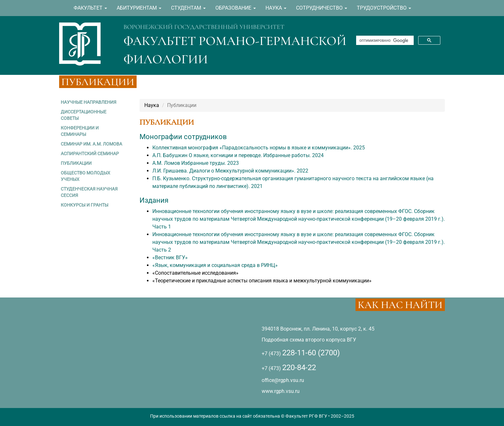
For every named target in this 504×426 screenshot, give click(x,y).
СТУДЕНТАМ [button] (188, 8)
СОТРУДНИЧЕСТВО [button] (322, 8)
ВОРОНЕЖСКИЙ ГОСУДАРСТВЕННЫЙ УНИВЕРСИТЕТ (204, 27)
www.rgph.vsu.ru (281, 391)
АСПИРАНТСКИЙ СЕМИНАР (90, 154)
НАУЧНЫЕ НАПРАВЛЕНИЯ (89, 102)
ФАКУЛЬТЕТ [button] (90, 8)
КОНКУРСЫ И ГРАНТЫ (85, 205)
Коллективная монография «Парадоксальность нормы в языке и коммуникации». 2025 (259, 148)
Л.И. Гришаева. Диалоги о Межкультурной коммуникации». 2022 (230, 171)
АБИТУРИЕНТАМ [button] (139, 8)
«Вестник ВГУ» (170, 257)
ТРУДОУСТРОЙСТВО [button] (384, 8)
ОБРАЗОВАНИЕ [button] (236, 8)
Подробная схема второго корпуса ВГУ (309, 340)
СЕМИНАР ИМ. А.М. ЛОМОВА (91, 144)
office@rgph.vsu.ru (283, 380)
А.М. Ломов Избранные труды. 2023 (196, 163)
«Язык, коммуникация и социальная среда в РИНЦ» (215, 265)
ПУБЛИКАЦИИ (76, 163)
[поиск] (384, 40)
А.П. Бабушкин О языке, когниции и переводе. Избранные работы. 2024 (238, 155)
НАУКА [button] (276, 8)
